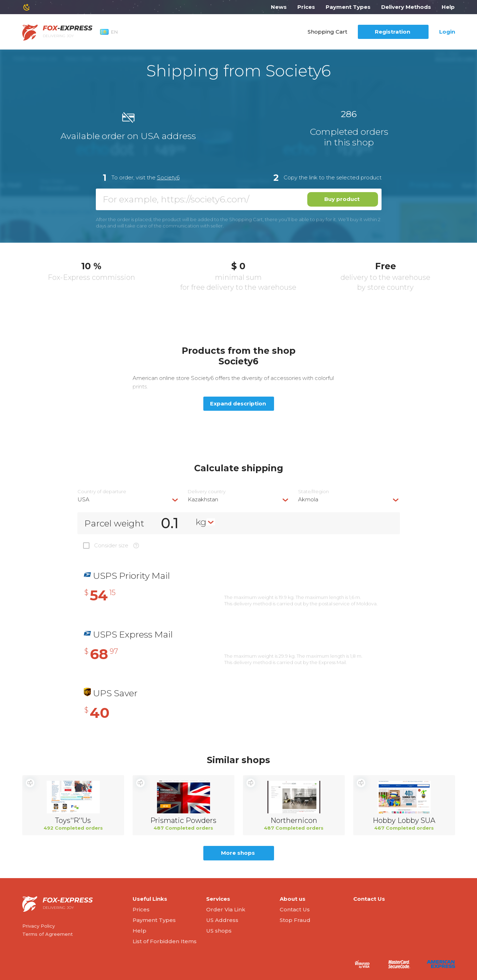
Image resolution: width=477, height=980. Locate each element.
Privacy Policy (39, 926)
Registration (392, 32)
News (279, 7)
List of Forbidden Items (165, 941)
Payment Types (348, 7)
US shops (219, 931)
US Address (222, 920)
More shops (238, 853)
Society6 (168, 177)
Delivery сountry (207, 492)
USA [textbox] (83, 499)
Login (447, 32)
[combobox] (128, 499)
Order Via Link (226, 909)
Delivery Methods (406, 7)
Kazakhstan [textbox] (203, 499)
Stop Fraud (295, 920)
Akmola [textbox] (308, 499)
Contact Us (295, 909)
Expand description (238, 403)
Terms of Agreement (48, 934)
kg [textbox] (201, 522)
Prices (306, 7)
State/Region (313, 492)
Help (448, 7)
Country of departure (102, 492)
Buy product (342, 199)
